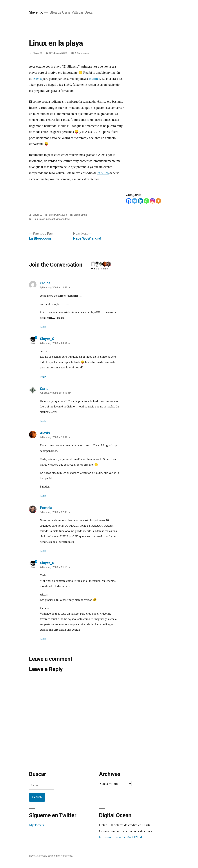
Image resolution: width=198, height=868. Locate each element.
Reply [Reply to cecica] (43, 327)
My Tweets (36, 825)
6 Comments (82, 53)
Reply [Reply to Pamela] (43, 551)
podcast (51, 219)
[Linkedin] (141, 201)
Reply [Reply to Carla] (43, 421)
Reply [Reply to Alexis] (43, 496)
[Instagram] (152, 201)
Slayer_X (36, 12)
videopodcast (63, 219)
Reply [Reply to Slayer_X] (43, 377)
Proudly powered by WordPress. (56, 856)
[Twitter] (135, 201)
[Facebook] (129, 201)
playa (42, 219)
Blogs (77, 215)
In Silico (94, 79)
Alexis (37, 79)
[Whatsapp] (146, 201)
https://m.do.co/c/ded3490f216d (121, 837)
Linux (84, 215)
